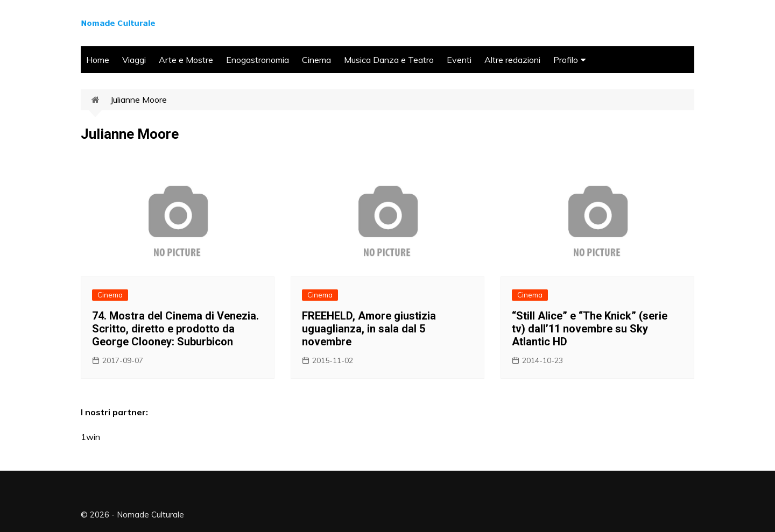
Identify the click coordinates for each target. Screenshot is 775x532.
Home (98, 60)
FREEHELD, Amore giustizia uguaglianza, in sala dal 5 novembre (369, 329)
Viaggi (134, 60)
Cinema (316, 60)
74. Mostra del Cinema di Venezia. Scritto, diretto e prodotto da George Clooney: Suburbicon (175, 329)
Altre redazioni (512, 60)
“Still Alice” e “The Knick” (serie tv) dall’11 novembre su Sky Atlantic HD (590, 329)
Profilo (566, 60)
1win (90, 437)
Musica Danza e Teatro (389, 60)
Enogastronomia (258, 60)
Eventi (459, 60)
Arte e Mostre (186, 60)
